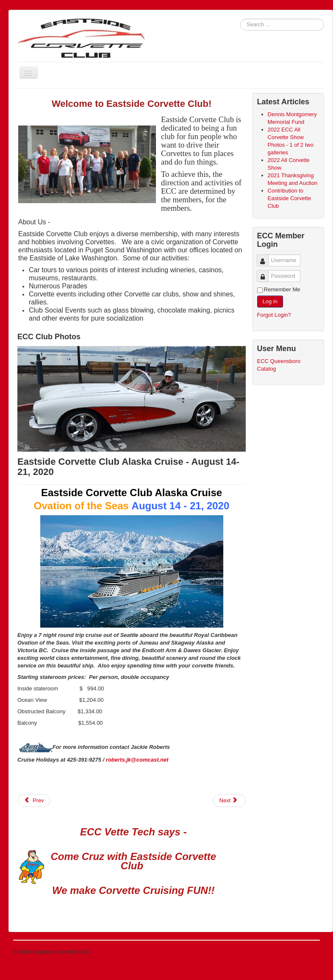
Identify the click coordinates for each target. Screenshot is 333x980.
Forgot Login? (274, 315)
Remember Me (282, 289)
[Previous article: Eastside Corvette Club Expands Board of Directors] (34, 801)
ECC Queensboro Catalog (279, 365)
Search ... (240, 19)
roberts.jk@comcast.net (137, 760)
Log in (270, 301)
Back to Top (305, 952)
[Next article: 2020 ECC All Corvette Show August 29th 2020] (230, 801)
